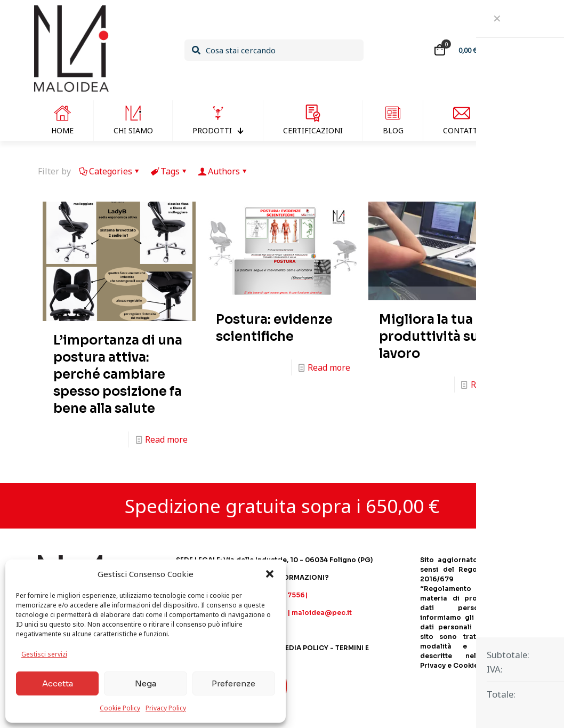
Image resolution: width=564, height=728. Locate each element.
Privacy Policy (166, 708)
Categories (110, 171)
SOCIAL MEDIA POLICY (290, 648)
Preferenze (233, 683)
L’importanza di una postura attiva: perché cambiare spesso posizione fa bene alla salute (118, 374)
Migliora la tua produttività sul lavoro (431, 337)
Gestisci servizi (44, 654)
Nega (146, 683)
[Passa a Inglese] (516, 121)
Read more (166, 439)
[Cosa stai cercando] (274, 50)
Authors (223, 171)
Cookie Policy (120, 708)
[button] (270, 574)
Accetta (58, 683)
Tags (169, 171)
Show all (505, 171)
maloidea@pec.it (322, 613)
